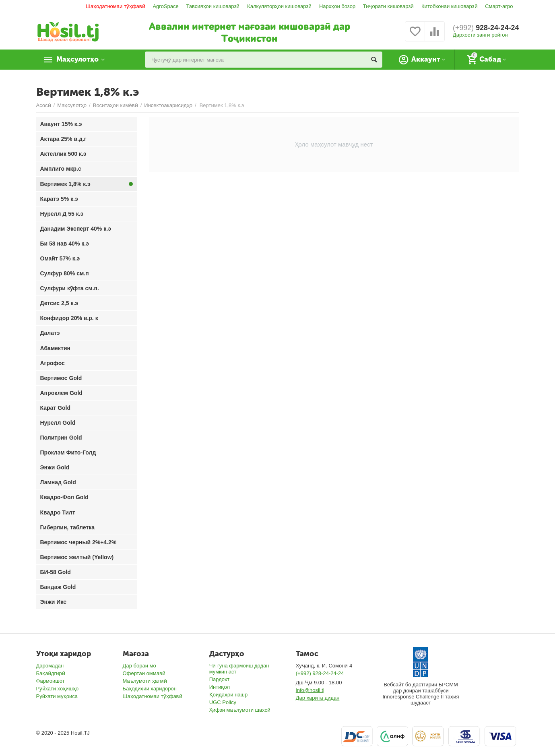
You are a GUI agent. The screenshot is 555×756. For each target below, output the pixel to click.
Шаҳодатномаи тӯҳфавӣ (116, 6)
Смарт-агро (499, 6)
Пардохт (220, 679)
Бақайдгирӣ (51, 673)
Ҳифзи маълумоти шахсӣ (240, 710)
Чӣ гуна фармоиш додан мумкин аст (239, 669)
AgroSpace (165, 6)
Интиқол (220, 687)
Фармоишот (51, 681)
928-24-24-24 (486, 28)
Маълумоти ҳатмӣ (145, 681)
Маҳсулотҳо (79, 60)
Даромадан (50, 666)
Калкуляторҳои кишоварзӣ (279, 6)
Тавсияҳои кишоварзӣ (213, 6)
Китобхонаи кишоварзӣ (450, 6)
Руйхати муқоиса (57, 696)
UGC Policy (223, 702)
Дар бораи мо (139, 666)
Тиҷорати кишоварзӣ (389, 6)
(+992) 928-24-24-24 (320, 673)
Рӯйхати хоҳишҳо (58, 689)
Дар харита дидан (318, 698)
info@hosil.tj (310, 690)
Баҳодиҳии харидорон (150, 689)
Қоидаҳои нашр (229, 695)
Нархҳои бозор (337, 6)
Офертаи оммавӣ (144, 673)
